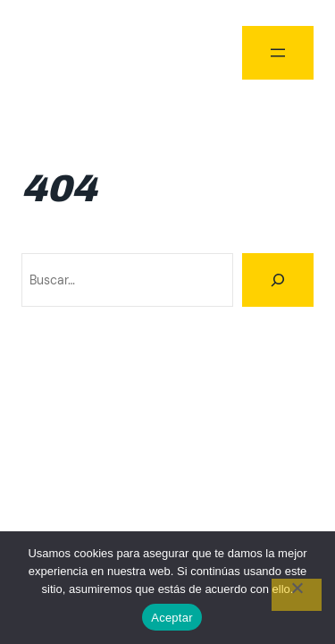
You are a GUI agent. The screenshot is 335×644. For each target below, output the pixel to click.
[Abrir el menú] (278, 53)
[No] (297, 595)
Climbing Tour (67, 52)
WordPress (282, 457)
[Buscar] (278, 280)
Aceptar (172, 618)
